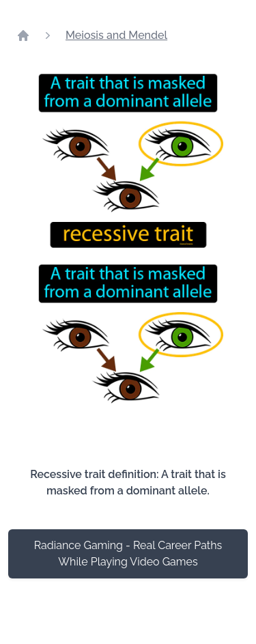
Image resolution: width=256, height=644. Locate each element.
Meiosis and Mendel (116, 35)
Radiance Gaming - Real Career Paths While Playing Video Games (128, 554)
